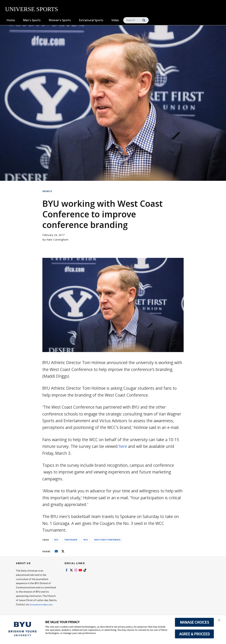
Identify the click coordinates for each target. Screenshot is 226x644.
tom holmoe (71, 540)
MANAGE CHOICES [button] (194, 622)
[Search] (136, 20)
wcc (86, 540)
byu (56, 540)
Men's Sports (32, 20)
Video (115, 20)
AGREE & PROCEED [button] (194, 634)
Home (11, 20)
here (123, 446)
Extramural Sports (91, 20)
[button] (220, 621)
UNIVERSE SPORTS (32, 9)
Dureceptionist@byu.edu (30, 609)
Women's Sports (60, 20)
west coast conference (107, 540)
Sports (47, 191)
